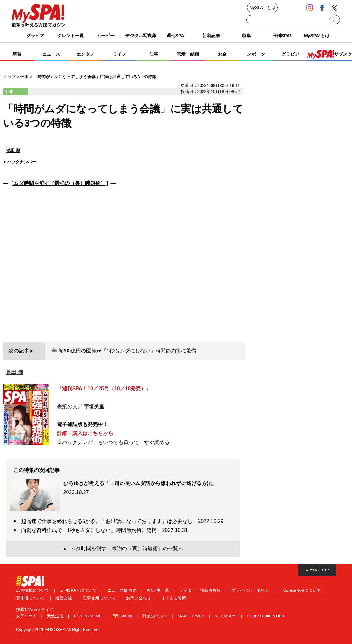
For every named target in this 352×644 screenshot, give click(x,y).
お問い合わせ (139, 598)
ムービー (106, 36)
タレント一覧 (70, 36)
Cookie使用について (303, 590)
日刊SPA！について (79, 590)
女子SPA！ (27, 616)
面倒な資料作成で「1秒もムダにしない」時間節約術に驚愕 (104, 530)
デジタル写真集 (141, 36)
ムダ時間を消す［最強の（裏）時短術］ (60, 183)
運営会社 (64, 598)
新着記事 (211, 36)
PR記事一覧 (158, 590)
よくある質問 (174, 598)
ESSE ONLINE (88, 616)
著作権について (31, 598)
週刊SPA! (176, 36)
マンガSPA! (226, 616)
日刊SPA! (282, 36)
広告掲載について (33, 590)
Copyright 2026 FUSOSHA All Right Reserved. (59, 629)
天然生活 (56, 616)
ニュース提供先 (122, 590)
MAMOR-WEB (192, 616)
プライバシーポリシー (253, 590)
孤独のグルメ (156, 616)
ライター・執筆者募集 (201, 590)
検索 (333, 20)
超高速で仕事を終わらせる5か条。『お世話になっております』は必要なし (122, 521)
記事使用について (100, 598)
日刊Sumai (123, 616)
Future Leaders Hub (265, 616)
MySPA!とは (317, 36)
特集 (246, 36)
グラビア (35, 36)
